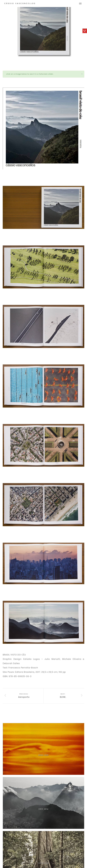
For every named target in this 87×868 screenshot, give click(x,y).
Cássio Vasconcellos (20, 3)
